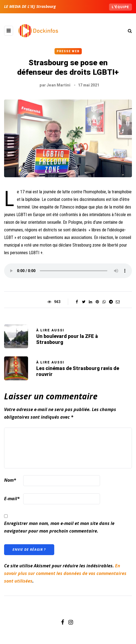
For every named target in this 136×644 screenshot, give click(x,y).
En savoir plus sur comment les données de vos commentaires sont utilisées (65, 573)
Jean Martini (58, 85)
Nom (10, 480)
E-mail (12, 499)
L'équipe (120, 7)
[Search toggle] (128, 31)
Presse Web (68, 51)
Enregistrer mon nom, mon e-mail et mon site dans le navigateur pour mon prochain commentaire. (59, 527)
